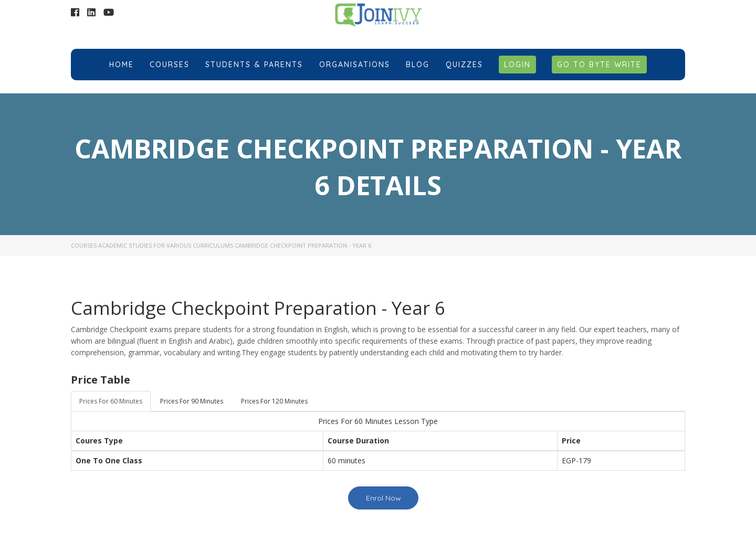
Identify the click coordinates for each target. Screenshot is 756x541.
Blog (418, 65)
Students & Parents (254, 65)
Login (517, 65)
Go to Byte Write (599, 65)
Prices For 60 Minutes (111, 401)
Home (122, 65)
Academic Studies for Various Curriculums (166, 245)
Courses (170, 65)
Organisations (355, 65)
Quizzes (464, 65)
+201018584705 (632, 15)
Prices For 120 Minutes (274, 401)
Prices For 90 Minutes (192, 401)
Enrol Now (384, 498)
